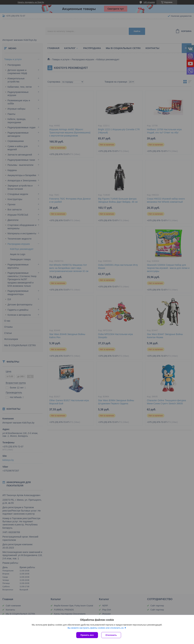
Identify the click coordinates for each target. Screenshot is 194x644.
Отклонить (111, 635)
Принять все (87, 635)
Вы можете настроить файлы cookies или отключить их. (96, 628)
